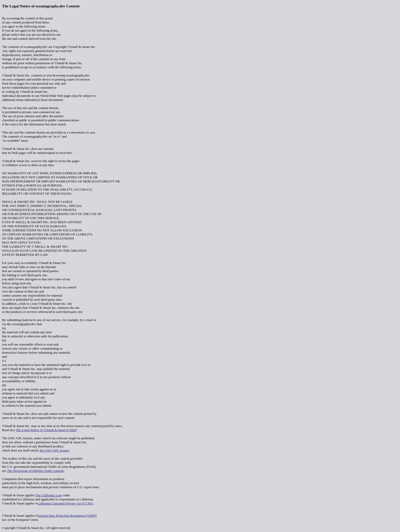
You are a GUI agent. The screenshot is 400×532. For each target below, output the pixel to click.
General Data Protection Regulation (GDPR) (67, 516)
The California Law (49, 495)
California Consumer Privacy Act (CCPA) (65, 503)
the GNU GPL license (54, 450)
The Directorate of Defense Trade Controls (36, 471)
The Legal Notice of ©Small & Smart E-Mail (46, 430)
